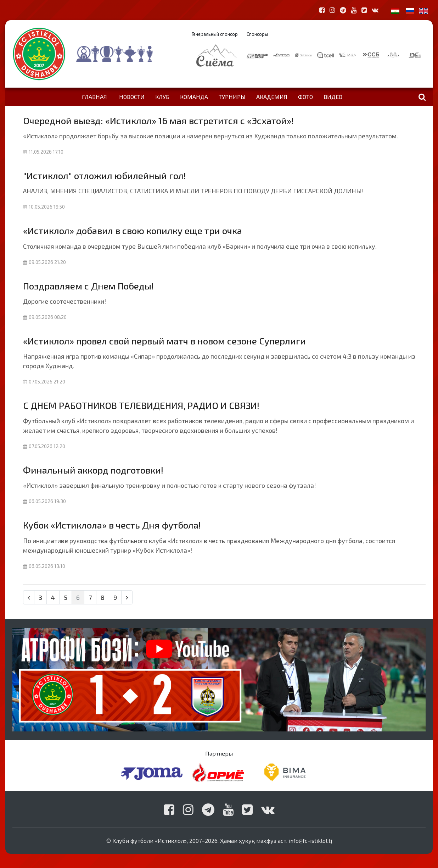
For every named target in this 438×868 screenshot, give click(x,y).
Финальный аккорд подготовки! (93, 470)
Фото (305, 97)
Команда (194, 97)
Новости (132, 97)
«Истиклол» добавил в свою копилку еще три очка (133, 230)
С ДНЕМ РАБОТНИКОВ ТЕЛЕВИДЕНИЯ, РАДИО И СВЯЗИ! (141, 405)
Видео (333, 97)
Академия (272, 97)
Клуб (162, 97)
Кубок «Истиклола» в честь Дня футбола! (112, 525)
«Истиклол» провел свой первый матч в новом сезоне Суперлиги (164, 341)
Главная (94, 97)
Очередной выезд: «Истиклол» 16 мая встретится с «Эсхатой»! (158, 120)
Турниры (232, 97)
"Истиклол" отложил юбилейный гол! (105, 175)
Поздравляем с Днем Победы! (88, 286)
